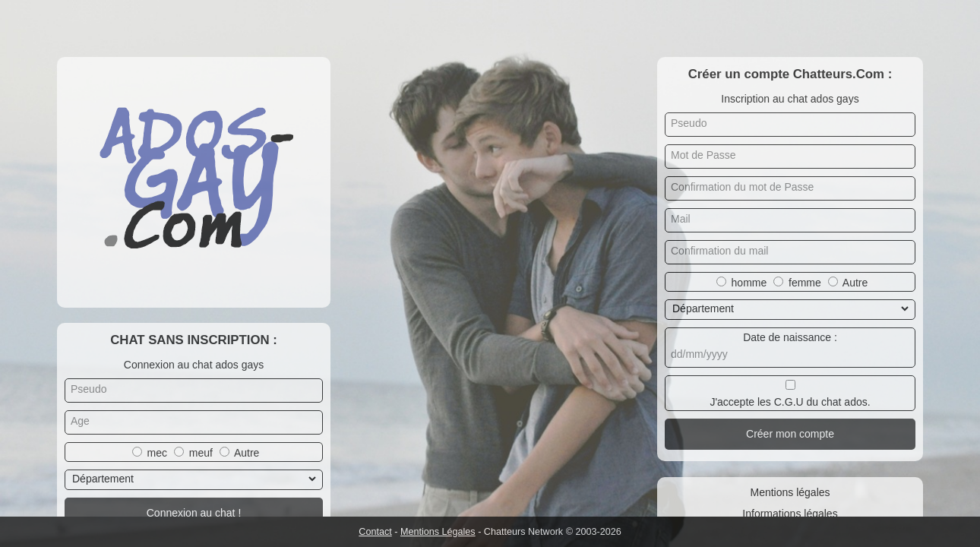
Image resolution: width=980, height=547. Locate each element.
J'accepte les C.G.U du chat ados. (790, 402)
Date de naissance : (790, 337)
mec (157, 453)
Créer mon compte (790, 434)
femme (805, 283)
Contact (375, 532)
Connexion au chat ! (194, 513)
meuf (201, 453)
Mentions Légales (438, 532)
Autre (247, 453)
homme (749, 283)
